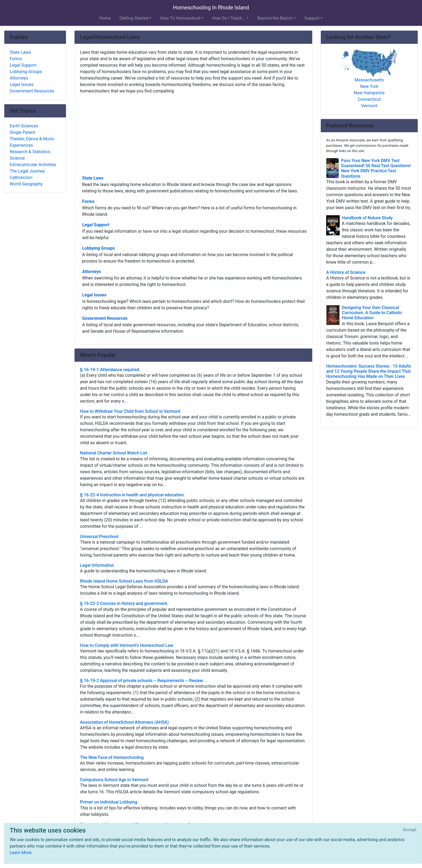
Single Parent (22, 132)
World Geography (26, 184)
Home (105, 18)
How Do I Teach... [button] (229, 18)
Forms (88, 201)
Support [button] (312, 18)
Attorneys (92, 272)
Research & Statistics (30, 152)
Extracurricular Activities (33, 165)
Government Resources (105, 318)
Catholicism (21, 177)
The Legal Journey (27, 171)
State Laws (93, 178)
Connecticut (369, 99)
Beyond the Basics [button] (275, 18)
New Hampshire (369, 93)
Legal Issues (94, 295)
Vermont (369, 106)
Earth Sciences (24, 126)
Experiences (21, 145)
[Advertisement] (193, 134)
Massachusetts (369, 80)
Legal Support (96, 225)
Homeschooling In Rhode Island (211, 8)
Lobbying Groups (99, 248)
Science (17, 158)
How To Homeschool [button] (180, 18)
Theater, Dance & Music (32, 139)
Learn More (21, 853)
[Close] (410, 830)
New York (369, 86)
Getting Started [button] (134, 18)
